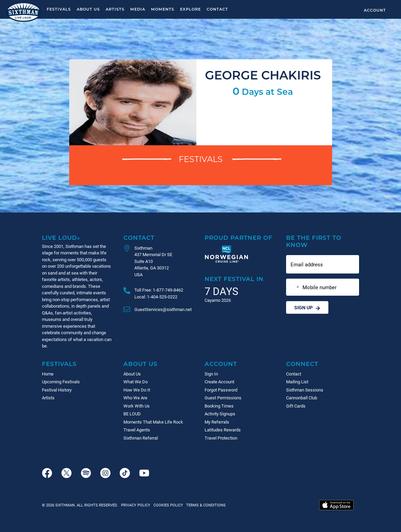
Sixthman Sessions (305, 390)
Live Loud (61, 238)
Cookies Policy (167, 505)
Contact (217, 9)
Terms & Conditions (205, 505)
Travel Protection (221, 438)
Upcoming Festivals (61, 382)
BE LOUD (132, 414)
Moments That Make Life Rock (153, 422)
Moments (163, 9)
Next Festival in (234, 279)
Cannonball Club (302, 398)
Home (48, 374)
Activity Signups (220, 414)
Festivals (59, 9)
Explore (190, 9)
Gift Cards (296, 406)
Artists (115, 9)
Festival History (57, 390)
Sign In (211, 374)
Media (138, 9)
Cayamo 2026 (218, 300)
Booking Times (219, 406)
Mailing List (297, 382)
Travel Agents (137, 430)
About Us (88, 9)
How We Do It (137, 390)
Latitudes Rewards (223, 430)
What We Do (136, 382)
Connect (302, 364)
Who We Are (135, 398)
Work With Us (137, 406)
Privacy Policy (136, 505)
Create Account (219, 382)
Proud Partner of (239, 238)
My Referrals (217, 422)
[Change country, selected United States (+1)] (294, 287)
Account (375, 10)
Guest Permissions (223, 398)
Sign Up (307, 307)
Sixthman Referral (141, 438)
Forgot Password (221, 390)
